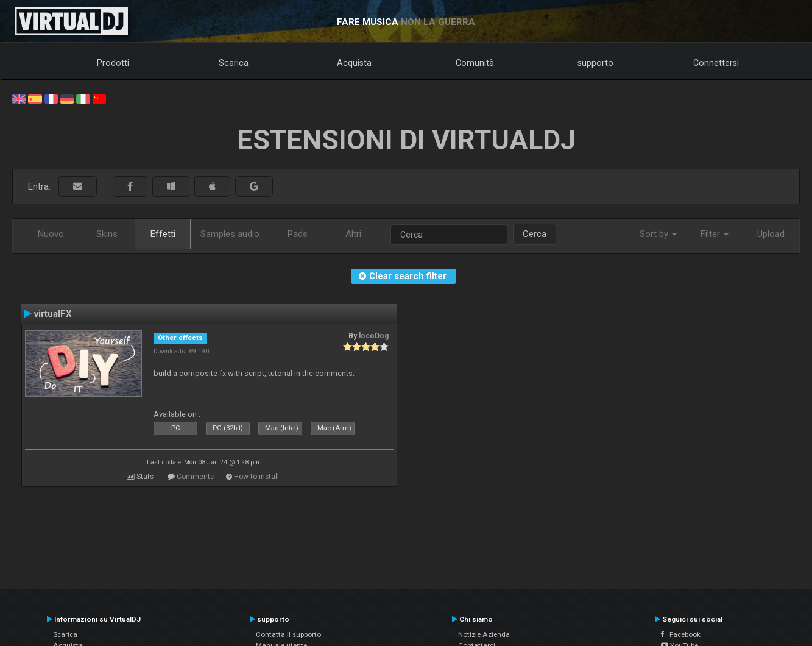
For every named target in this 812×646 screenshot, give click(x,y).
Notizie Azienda (484, 634)
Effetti (163, 234)
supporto (595, 63)
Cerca (535, 234)
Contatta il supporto (288, 634)
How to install (256, 477)
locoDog (374, 336)
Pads (298, 234)
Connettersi (716, 63)
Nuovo (51, 234)
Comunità (475, 63)
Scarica (234, 63)
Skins (107, 234)
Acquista (354, 63)
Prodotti (113, 63)
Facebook (681, 634)
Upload (771, 234)
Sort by (658, 234)
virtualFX (53, 314)
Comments (195, 477)
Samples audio (230, 234)
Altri (353, 234)
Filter (715, 234)
